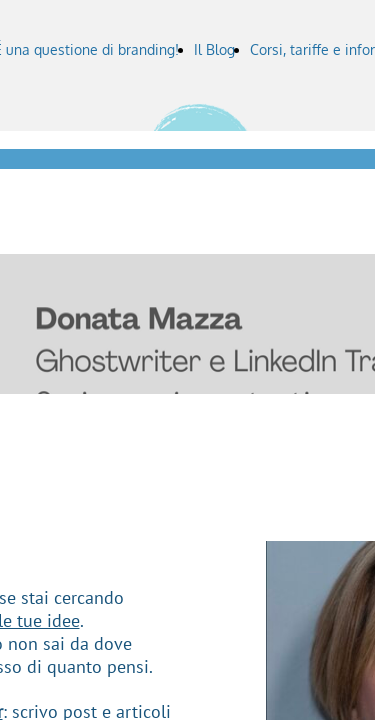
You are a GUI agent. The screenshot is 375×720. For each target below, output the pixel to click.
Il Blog (214, 49)
